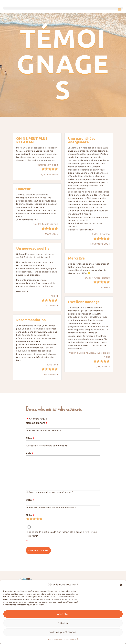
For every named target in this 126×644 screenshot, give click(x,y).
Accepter (63, 619)
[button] (121, 590)
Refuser (63, 628)
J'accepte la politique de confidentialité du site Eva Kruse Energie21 (62, 534)
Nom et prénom (35, 423)
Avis (28, 453)
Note (29, 515)
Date (29, 500)
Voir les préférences (63, 637)
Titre (29, 438)
